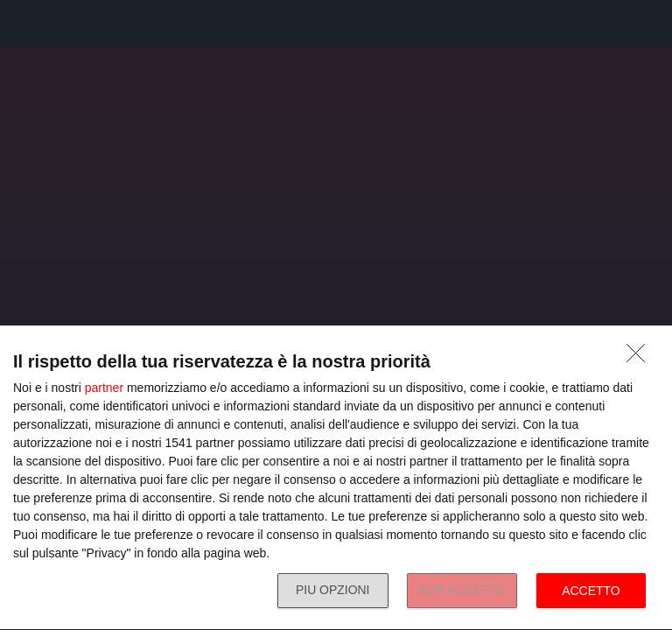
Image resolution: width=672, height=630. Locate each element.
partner (104, 388)
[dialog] (336, 478)
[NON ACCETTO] (640, 358)
